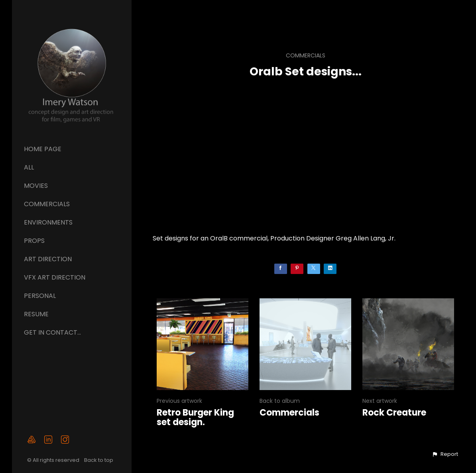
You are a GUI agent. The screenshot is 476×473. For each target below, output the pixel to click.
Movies (36, 186)
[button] (445, 454)
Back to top (99, 460)
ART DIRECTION (48, 259)
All (29, 167)
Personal (40, 296)
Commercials (47, 204)
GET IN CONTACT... (52, 332)
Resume (36, 314)
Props (34, 241)
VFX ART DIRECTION (55, 277)
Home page (43, 149)
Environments (48, 222)
